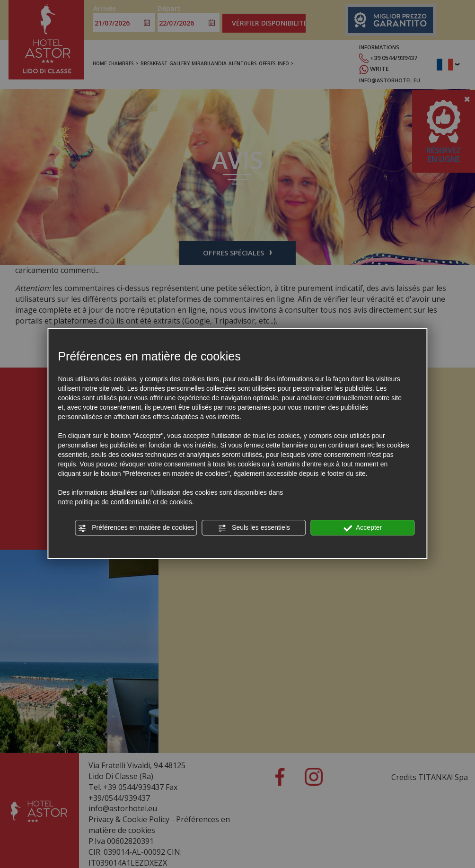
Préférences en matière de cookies (136, 528)
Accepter (363, 528)
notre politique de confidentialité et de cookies (125, 502)
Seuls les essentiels (254, 528)
